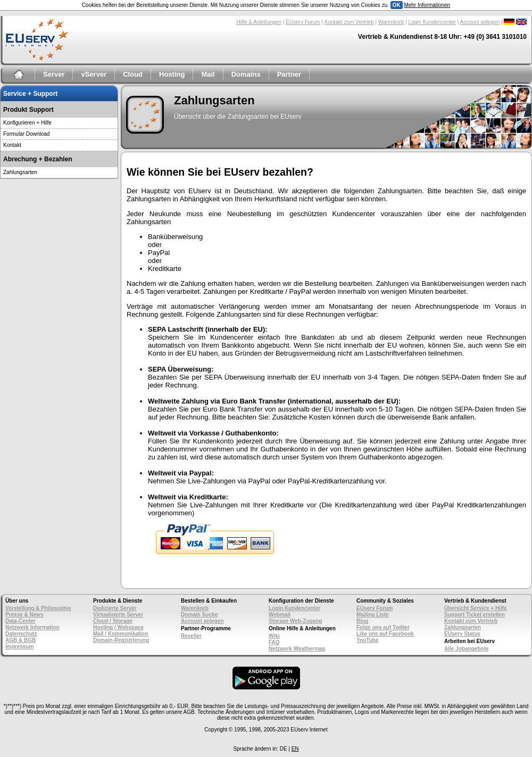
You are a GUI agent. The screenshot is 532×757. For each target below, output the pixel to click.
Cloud (133, 74)
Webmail (280, 615)
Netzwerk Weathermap (297, 649)
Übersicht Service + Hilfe (476, 608)
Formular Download (26, 134)
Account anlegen (480, 22)
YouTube (367, 640)
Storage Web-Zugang (295, 621)
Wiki (274, 636)
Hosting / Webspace (118, 627)
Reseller (191, 636)
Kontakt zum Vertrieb (349, 22)
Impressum (19, 647)
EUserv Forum (303, 22)
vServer (94, 74)
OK (397, 5)
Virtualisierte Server (118, 615)
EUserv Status (462, 634)
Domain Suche (199, 615)
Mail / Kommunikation (120, 634)
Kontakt (12, 145)
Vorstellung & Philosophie (38, 608)
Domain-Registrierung (121, 640)
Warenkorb (391, 22)
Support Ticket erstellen (475, 615)
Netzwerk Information (32, 627)
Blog (362, 621)
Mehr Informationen (427, 5)
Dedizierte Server (115, 608)
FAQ (274, 642)
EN (295, 749)
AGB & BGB (20, 640)
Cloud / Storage (113, 621)
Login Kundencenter (432, 22)
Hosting (172, 74)
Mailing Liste (373, 615)
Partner (289, 74)
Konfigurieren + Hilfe (27, 123)
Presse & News (24, 615)
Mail (208, 74)
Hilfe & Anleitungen (259, 22)
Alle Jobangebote (466, 649)
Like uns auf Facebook (385, 634)
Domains (246, 74)
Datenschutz (21, 634)
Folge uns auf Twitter (383, 627)
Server (54, 74)
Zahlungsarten (20, 172)
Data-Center (20, 621)
